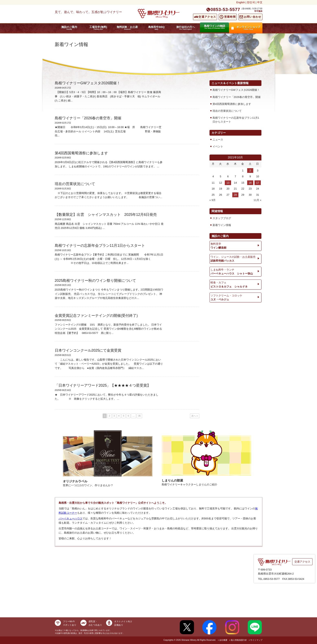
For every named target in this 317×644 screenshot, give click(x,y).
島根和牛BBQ (156, 28)
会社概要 (223, 640)
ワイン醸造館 (235, 246)
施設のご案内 (69, 28)
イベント (218, 146)
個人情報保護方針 (239, 640)
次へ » (195, 416)
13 (228, 183)
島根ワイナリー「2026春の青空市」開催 (237, 97)
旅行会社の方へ (186, 28)
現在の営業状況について (227, 111)
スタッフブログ (222, 218)
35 (139, 416)
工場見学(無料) (98, 28)
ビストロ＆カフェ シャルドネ (235, 284)
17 (258, 183)
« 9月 (213, 200)
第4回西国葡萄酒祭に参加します (232, 104)
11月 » (258, 200)
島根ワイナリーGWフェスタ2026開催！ (236, 90)
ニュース (218, 140)
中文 (260, 2)
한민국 (251, 2)
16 (250, 183)
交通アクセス (207, 17)
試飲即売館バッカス (235, 259)
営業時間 (230, 17)
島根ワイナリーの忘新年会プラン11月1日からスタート (236, 120)
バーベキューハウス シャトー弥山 (235, 271)
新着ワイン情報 (222, 225)
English (241, 2)
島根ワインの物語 (214, 27)
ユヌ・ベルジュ (235, 297)
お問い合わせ (253, 17)
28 (235, 195)
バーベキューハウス (71, 518)
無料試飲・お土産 (127, 28)
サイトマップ (256, 640)
